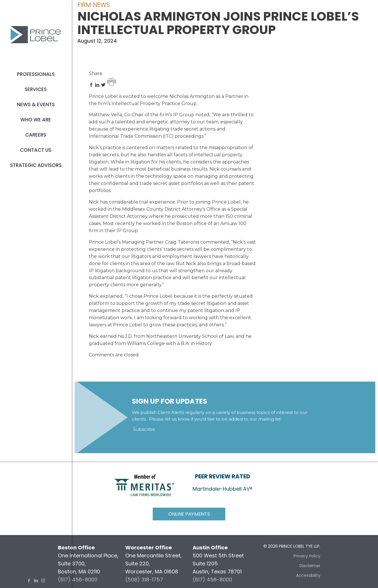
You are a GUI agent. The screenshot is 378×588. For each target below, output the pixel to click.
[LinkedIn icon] (36, 580)
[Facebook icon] (29, 580)
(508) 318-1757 (144, 580)
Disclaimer (310, 566)
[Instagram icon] (43, 580)
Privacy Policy (307, 556)
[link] (144, 485)
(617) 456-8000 (78, 580)
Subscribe (144, 429)
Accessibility (308, 575)
